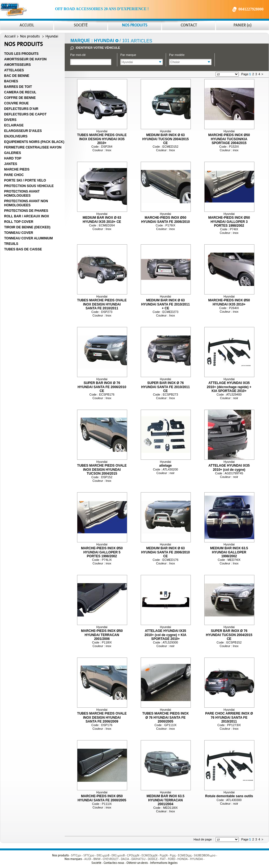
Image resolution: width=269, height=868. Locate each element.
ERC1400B (118, 855)
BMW (97, 859)
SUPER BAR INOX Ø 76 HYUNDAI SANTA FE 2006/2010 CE (102, 387)
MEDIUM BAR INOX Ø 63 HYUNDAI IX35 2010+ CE (102, 220)
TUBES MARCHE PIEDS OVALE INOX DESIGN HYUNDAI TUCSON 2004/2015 (102, 470)
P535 (173, 855)
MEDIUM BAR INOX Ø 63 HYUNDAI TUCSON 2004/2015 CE (166, 139)
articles (142, 41)
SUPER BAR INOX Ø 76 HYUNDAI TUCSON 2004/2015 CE (229, 635)
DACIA (125, 859)
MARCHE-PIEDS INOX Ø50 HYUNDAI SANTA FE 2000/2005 (102, 798)
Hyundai (52, 36)
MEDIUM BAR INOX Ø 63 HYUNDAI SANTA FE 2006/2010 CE (166, 552)
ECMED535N (150, 855)
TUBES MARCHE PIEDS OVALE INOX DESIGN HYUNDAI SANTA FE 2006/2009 (102, 717)
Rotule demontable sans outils (229, 796)
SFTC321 (76, 855)
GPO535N (133, 855)
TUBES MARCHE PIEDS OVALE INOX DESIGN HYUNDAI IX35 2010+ (102, 139)
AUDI (88, 859)
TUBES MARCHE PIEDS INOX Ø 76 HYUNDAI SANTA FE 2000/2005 (166, 717)
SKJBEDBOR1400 (205, 855)
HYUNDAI (196, 859)
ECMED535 (185, 855)
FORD (172, 859)
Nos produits (30, 36)
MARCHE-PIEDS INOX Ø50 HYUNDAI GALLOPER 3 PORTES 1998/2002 (229, 222)
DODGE (153, 859)
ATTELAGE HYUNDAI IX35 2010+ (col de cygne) (229, 467)
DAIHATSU (138, 859)
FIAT (163, 859)
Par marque (128, 55)
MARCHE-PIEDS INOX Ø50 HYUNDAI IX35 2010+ (229, 302)
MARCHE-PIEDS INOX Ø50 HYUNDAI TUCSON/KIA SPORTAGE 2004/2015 (229, 139)
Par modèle (177, 55)
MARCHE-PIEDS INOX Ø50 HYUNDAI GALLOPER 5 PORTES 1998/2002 (102, 552)
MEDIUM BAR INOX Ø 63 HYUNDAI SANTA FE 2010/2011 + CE (166, 304)
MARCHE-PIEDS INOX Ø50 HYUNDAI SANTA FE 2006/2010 (166, 220)
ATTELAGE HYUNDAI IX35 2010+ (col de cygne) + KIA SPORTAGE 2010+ (165, 635)
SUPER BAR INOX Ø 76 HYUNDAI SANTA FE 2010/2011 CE (166, 387)
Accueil (10, 36)
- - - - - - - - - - (144, 855)
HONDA (183, 859)
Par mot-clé (78, 55)
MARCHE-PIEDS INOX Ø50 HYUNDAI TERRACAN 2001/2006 (102, 635)
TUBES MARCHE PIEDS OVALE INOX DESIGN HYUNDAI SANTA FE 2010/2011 (102, 304)
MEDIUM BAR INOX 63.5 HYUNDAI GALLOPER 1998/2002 (229, 552)
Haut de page (203, 839)
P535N (164, 855)
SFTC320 (89, 855)
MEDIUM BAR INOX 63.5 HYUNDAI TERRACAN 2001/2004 (165, 800)
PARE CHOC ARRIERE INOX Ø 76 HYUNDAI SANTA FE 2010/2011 (229, 717)
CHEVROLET (111, 859)
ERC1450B (103, 855)
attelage (165, 466)
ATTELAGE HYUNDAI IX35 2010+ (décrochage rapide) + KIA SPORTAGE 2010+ (229, 387)
